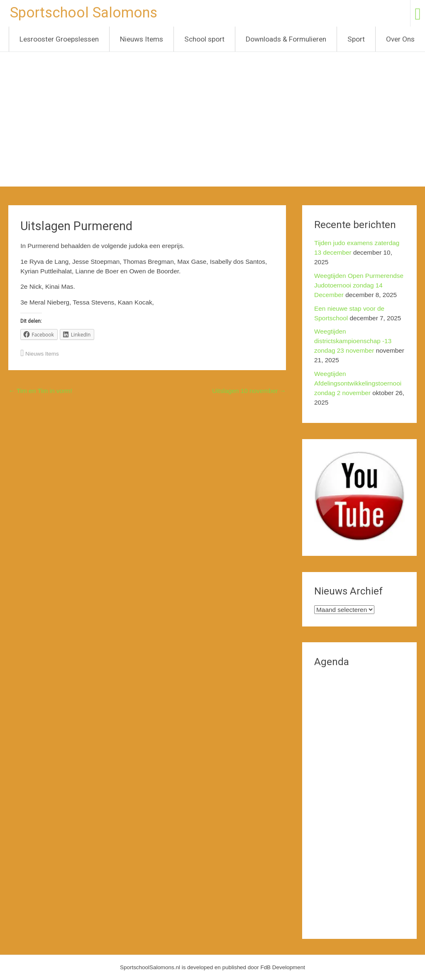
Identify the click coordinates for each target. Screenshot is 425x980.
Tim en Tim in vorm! (40, 391)
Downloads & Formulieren (286, 39)
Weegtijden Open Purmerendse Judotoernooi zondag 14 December (359, 285)
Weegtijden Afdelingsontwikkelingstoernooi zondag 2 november (358, 383)
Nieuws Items (142, 39)
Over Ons (400, 39)
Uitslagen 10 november (249, 391)
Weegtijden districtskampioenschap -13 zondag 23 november (353, 341)
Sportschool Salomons (84, 12)
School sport (204, 39)
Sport (356, 39)
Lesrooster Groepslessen (59, 39)
